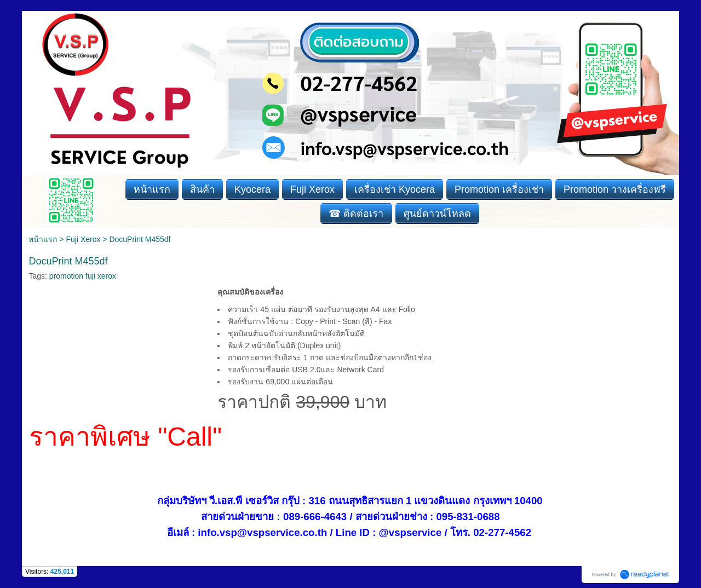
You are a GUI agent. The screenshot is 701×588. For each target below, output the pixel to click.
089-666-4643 (315, 517)
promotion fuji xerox (83, 276)
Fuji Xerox (83, 239)
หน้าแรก (43, 239)
